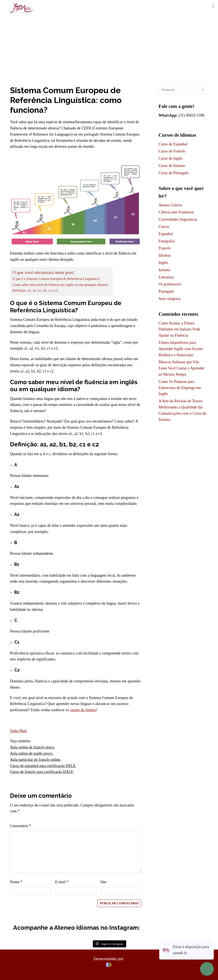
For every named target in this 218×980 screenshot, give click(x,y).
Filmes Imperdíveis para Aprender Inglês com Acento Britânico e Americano (181, 349)
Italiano (164, 270)
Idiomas (165, 255)
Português (166, 291)
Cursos (164, 227)
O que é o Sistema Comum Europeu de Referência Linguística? (56, 279)
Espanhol (166, 234)
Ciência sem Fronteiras (176, 212)
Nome (16, 882)
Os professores (170, 284)
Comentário (20, 826)
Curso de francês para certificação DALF (41, 772)
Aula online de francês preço (32, 747)
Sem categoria (169, 299)
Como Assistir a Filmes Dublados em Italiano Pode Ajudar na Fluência (179, 329)
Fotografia (167, 241)
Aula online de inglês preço (31, 753)
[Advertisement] (109, 47)
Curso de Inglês (171, 158)
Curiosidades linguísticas (178, 219)
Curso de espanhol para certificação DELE (43, 766)
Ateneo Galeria (170, 205)
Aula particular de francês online (35, 760)
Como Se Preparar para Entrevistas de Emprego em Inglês (180, 388)
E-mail (62, 882)
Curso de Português (174, 173)
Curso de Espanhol (173, 144)
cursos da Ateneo (83, 710)
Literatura (166, 277)
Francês (165, 248)
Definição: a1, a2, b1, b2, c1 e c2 (35, 291)
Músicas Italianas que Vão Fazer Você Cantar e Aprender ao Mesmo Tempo (182, 368)
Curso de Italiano (172, 166)
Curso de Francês (172, 151)
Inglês (163, 263)
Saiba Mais (19, 731)
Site (103, 882)
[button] (213, 6)
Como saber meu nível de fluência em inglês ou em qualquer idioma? (60, 285)
